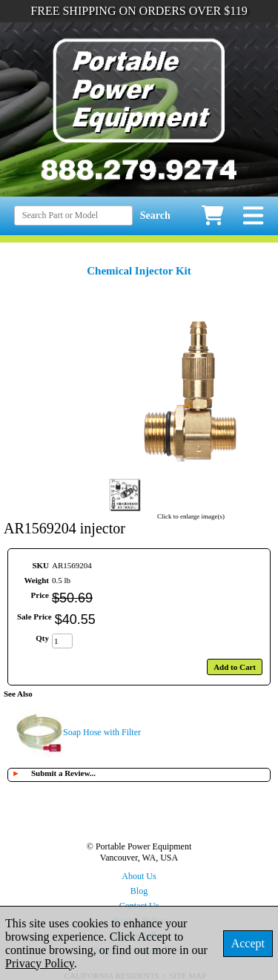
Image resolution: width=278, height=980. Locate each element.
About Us (139, 876)
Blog (139, 891)
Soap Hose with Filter (102, 732)
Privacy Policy (40, 963)
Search (155, 216)
